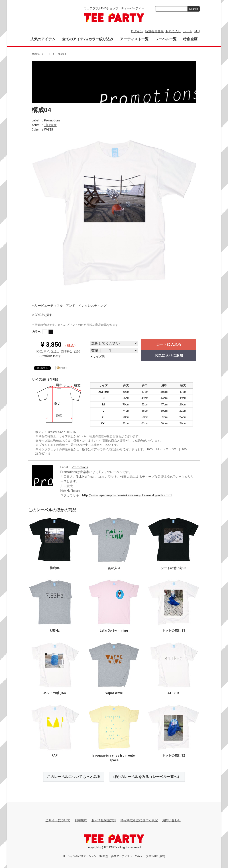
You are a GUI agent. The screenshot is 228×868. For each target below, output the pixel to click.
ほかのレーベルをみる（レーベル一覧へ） (147, 776)
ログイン (137, 31)
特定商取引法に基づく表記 (139, 820)
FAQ (197, 31)
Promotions (52, 120)
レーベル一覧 (166, 39)
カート (187, 31)
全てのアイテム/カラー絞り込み (88, 39)
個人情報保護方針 (104, 820)
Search (194, 9)
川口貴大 (50, 125)
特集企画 (190, 39)
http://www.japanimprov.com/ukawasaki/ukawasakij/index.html (127, 495)
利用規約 (81, 820)
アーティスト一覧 (134, 39)
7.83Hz (55, 630)
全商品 (36, 54)
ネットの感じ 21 (174, 630)
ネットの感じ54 (55, 693)
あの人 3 (114, 568)
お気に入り (173, 31)
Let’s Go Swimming (114, 630)
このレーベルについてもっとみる (74, 776)
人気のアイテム (43, 39)
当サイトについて (58, 820)
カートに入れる (169, 344)
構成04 (55, 568)
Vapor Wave (114, 693)
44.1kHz (173, 693)
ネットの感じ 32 (174, 755)
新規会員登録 (154, 31)
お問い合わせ (171, 820)
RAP (55, 755)
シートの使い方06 (173, 568)
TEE (49, 54)
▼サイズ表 (97, 356)
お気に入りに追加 (169, 355)
